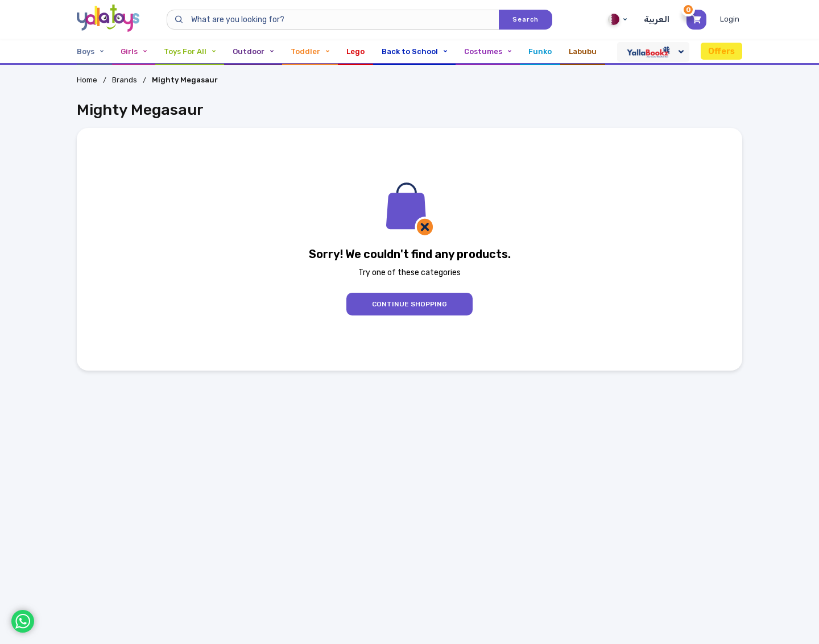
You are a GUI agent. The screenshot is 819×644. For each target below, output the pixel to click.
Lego (355, 51)
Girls (134, 51)
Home (87, 80)
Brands (125, 80)
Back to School (414, 51)
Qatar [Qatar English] (617, 19)
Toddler (310, 51)
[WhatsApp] (23, 621)
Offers (721, 51)
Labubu (583, 51)
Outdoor (253, 51)
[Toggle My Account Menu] (731, 19)
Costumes (488, 51)
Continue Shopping (409, 304)
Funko (540, 51)
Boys (90, 51)
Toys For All (190, 51)
